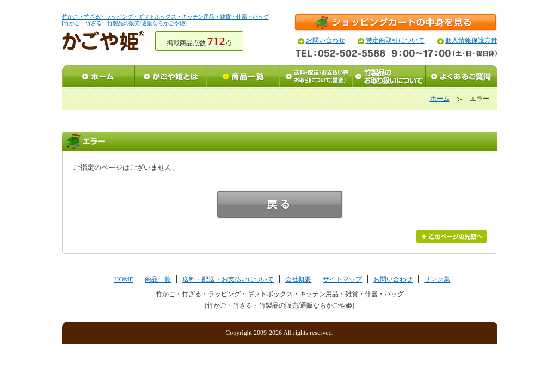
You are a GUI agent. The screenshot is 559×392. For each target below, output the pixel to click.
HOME (124, 279)
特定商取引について (395, 40)
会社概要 (298, 279)
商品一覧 (158, 279)
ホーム (440, 99)
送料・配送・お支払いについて (228, 279)
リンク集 (437, 279)
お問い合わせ (325, 40)
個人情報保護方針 (471, 40)
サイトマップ (342, 279)
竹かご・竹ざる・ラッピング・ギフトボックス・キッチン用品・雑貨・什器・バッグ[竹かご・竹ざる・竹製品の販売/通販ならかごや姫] (165, 20)
